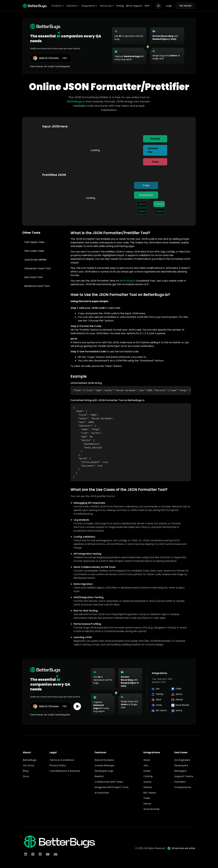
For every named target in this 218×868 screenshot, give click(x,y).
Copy (146, 185)
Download (146, 195)
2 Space (159, 204)
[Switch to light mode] (159, 6)
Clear (155, 162)
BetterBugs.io (76, 101)
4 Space (159, 211)
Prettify (155, 139)
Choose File (153, 150)
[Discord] (56, 854)
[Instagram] (40, 854)
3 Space (142, 211)
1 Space (142, 204)
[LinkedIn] (26, 854)
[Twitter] (33, 854)
